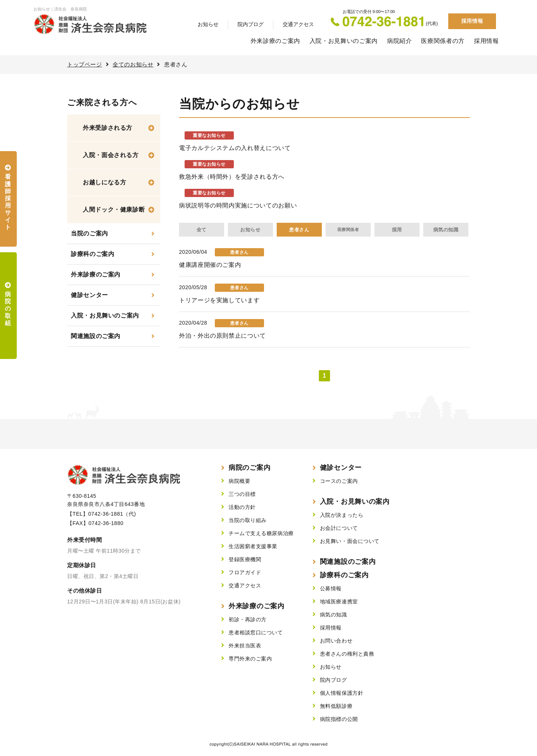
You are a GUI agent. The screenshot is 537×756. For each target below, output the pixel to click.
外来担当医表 (245, 646)
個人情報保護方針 (342, 693)
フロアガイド (245, 572)
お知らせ (208, 24)
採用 (397, 230)
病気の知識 (446, 230)
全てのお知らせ (133, 64)
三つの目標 (242, 494)
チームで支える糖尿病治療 (261, 533)
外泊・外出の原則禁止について (222, 336)
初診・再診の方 (248, 619)
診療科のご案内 (92, 254)
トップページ (85, 64)
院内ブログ (251, 24)
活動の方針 (242, 507)
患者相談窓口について (256, 632)
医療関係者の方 (443, 41)
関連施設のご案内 (96, 336)
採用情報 (472, 21)
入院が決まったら (342, 515)
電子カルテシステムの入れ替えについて (235, 148)
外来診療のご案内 (275, 41)
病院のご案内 (249, 468)
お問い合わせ (336, 641)
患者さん (299, 230)
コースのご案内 (339, 481)
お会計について (339, 528)
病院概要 (239, 481)
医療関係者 (348, 229)
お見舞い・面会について (350, 541)
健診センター (89, 295)
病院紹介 (400, 41)
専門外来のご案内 (250, 659)
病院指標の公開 (339, 719)
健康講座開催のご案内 (210, 265)
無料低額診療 (336, 706)
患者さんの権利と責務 (347, 654)
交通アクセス (298, 24)
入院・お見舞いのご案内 (344, 41)
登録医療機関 (245, 559)
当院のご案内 (89, 233)
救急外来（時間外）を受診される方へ (232, 177)
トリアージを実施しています (219, 300)
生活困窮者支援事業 (253, 546)
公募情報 (331, 588)
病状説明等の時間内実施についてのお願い (238, 205)
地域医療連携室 (339, 602)
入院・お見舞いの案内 (355, 502)
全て (202, 230)
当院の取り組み (248, 520)
